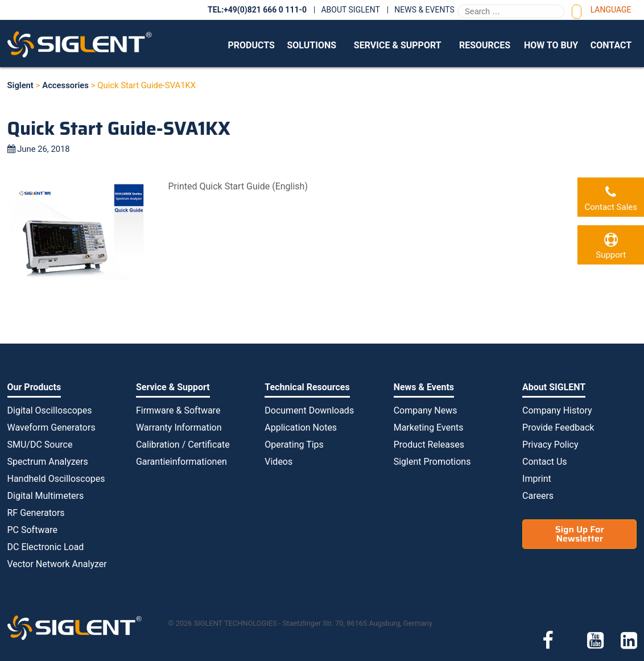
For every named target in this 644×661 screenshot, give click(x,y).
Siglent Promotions (432, 462)
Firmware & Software (178, 410)
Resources (485, 45)
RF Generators (36, 513)
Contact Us (545, 462)
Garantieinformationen (181, 462)
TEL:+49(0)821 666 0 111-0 (257, 10)
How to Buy (551, 45)
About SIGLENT (350, 10)
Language (611, 10)
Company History (557, 410)
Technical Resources (307, 387)
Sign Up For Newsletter (580, 534)
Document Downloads (309, 410)
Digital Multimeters (46, 496)
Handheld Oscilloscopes (56, 479)
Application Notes (301, 427)
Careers (538, 496)
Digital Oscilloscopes (50, 410)
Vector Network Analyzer (57, 564)
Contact (611, 45)
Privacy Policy (550, 445)
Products (251, 45)
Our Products (34, 387)
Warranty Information (179, 427)
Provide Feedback (558, 427)
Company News (426, 410)
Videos (278, 462)
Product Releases (429, 445)
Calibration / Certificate (183, 445)
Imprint (537, 479)
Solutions (311, 45)
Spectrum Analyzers (48, 462)
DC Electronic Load (46, 547)
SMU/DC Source (40, 445)
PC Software (32, 530)
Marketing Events (429, 427)
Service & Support (398, 45)
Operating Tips (294, 445)
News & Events (424, 10)
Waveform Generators (51, 427)
